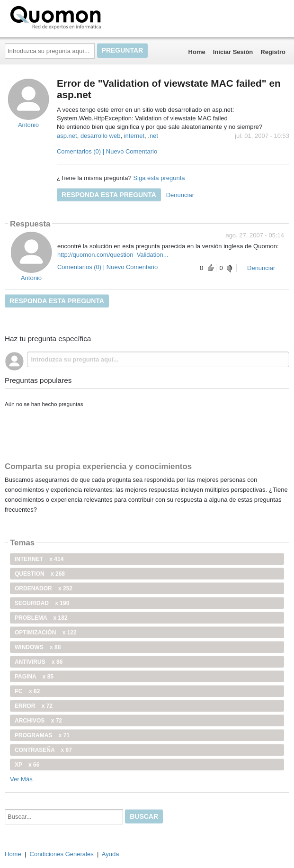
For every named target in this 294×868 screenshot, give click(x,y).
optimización (46, 633)
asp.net (67, 136)
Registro (273, 52)
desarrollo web (101, 136)
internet (134, 136)
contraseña (43, 750)
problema (41, 618)
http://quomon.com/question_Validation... (113, 255)
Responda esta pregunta (109, 195)
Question (40, 574)
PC (27, 691)
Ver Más (21, 779)
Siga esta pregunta (159, 178)
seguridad (42, 603)
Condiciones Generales (62, 854)
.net (153, 136)
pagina (34, 677)
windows (38, 647)
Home (197, 52)
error (34, 706)
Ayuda (111, 854)
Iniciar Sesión (233, 52)
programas (42, 735)
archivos (38, 721)
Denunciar (180, 195)
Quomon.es (86, 17)
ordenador (44, 588)
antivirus (39, 662)
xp (27, 765)
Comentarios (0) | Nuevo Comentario (107, 151)
